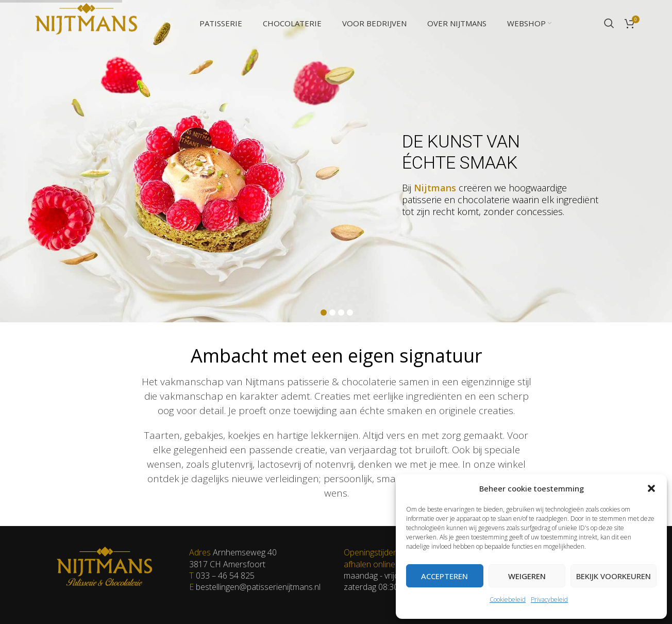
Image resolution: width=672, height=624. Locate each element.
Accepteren (444, 576)
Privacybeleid (549, 600)
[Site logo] (86, 22)
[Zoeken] (609, 23)
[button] (651, 488)
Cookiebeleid (508, 600)
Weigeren (527, 576)
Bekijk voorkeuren (614, 576)
